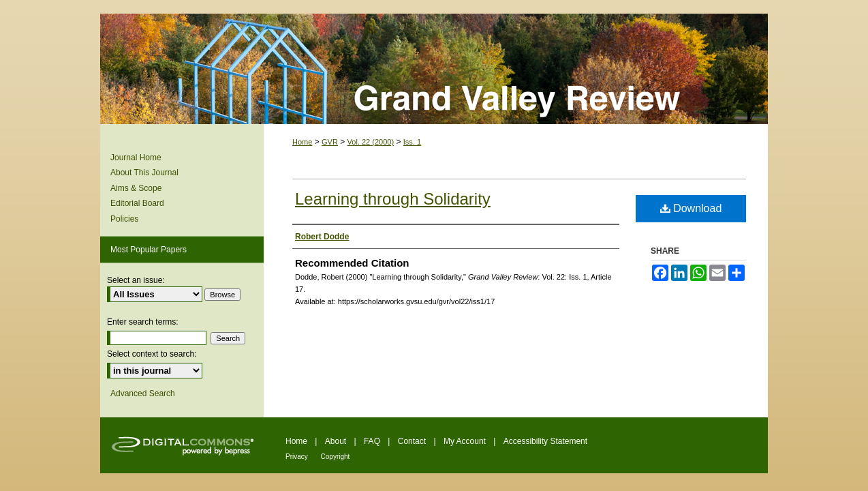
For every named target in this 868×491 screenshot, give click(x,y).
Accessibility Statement (545, 441)
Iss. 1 (412, 142)
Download (691, 208)
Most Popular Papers (149, 250)
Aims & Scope (136, 188)
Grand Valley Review (434, 69)
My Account (466, 441)
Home (302, 142)
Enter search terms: (143, 322)
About (337, 441)
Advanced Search (143, 393)
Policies (124, 219)
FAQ (373, 441)
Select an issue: (136, 280)
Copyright (336, 457)
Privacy (298, 457)
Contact (413, 441)
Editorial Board (137, 203)
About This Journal (144, 173)
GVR (330, 142)
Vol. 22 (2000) (371, 142)
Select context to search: (152, 354)
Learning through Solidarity (393, 199)
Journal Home (136, 158)
